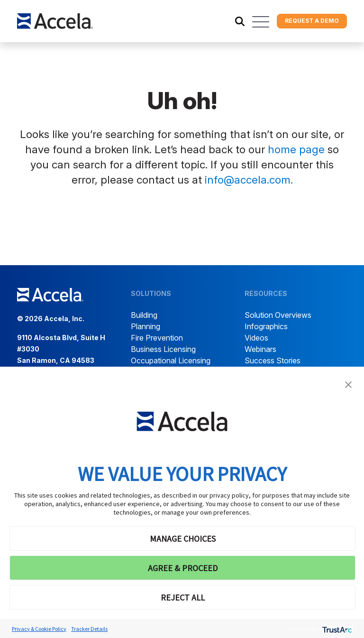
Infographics (266, 326)
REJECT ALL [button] (183, 597)
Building (144, 315)
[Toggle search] (240, 21)
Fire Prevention (157, 338)
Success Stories (273, 361)
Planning (146, 326)
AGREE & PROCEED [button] (183, 568)
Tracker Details (89, 629)
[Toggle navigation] (261, 22)
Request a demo (312, 21)
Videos (256, 338)
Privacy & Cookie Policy (39, 629)
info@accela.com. (249, 180)
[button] (348, 384)
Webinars (260, 349)
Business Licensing (163, 349)
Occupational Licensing (171, 361)
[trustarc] (336, 629)
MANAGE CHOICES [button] (183, 539)
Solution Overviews (278, 315)
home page (296, 149)
